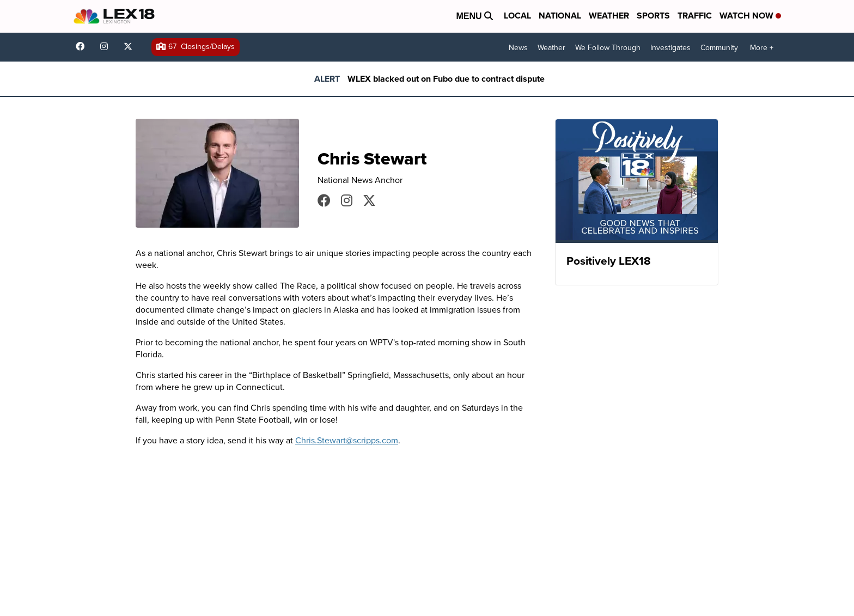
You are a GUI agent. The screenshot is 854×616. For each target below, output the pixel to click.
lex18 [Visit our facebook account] (83, 46)
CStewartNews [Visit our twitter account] (369, 200)
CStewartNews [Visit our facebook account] (324, 200)
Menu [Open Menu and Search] (474, 16)
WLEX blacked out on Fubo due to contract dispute (446, 79)
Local (517, 16)
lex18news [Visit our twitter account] (131, 46)
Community (719, 47)
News (518, 47)
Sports (653, 16)
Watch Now (750, 16)
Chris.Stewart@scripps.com (347, 440)
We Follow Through (608, 47)
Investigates (670, 47)
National (560, 16)
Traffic (695, 16)
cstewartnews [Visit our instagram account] (347, 200)
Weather (609, 16)
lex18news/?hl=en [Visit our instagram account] (107, 46)
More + (762, 47)
